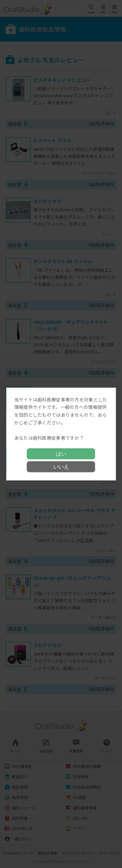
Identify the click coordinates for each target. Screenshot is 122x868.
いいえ (61, 467)
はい (61, 454)
